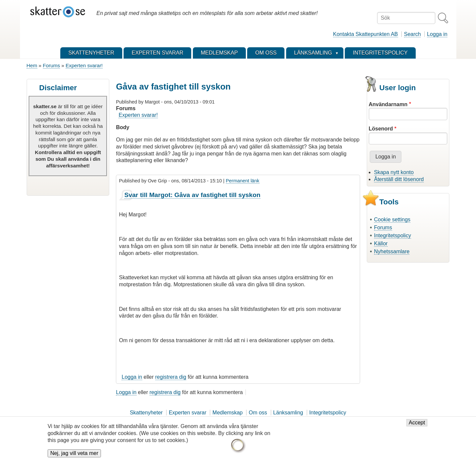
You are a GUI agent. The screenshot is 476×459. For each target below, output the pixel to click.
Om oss (258, 413)
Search (413, 34)
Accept (417, 426)
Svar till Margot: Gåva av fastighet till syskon (192, 195)
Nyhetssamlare (392, 251)
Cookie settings (392, 220)
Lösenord (381, 129)
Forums (51, 65)
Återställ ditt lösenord (399, 179)
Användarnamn (388, 104)
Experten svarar (188, 413)
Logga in (437, 34)
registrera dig (171, 377)
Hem (32, 65)
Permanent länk (243, 181)
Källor (381, 243)
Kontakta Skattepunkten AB (366, 34)
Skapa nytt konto (394, 172)
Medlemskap (228, 413)
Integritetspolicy (393, 235)
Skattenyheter (146, 413)
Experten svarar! (84, 65)
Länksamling (288, 413)
